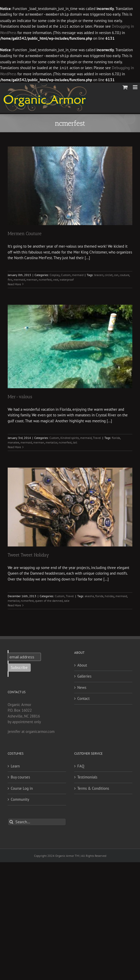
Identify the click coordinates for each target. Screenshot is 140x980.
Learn (15, 765)
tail (75, 441)
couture (125, 274)
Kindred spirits (70, 437)
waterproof (67, 278)
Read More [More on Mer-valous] (14, 446)
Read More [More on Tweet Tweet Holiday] (14, 604)
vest (56, 278)
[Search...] (37, 821)
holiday (109, 595)
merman (32, 278)
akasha (89, 595)
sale (67, 600)
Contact (83, 697)
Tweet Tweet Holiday (28, 554)
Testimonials (87, 776)
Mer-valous (20, 396)
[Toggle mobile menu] (136, 86)
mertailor (51, 441)
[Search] (11, 821)
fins (10, 278)
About (82, 664)
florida (116, 437)
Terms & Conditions (93, 787)
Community (20, 798)
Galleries (84, 675)
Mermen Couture (25, 233)
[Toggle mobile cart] (125, 86)
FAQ (81, 765)
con (116, 274)
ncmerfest (45, 278)
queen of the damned (49, 600)
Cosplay (55, 274)
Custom (66, 274)
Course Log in (22, 787)
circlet (109, 274)
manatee (13, 441)
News (82, 686)
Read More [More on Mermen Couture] (14, 283)
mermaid (78, 274)
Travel (97, 437)
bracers (99, 274)
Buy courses (20, 776)
